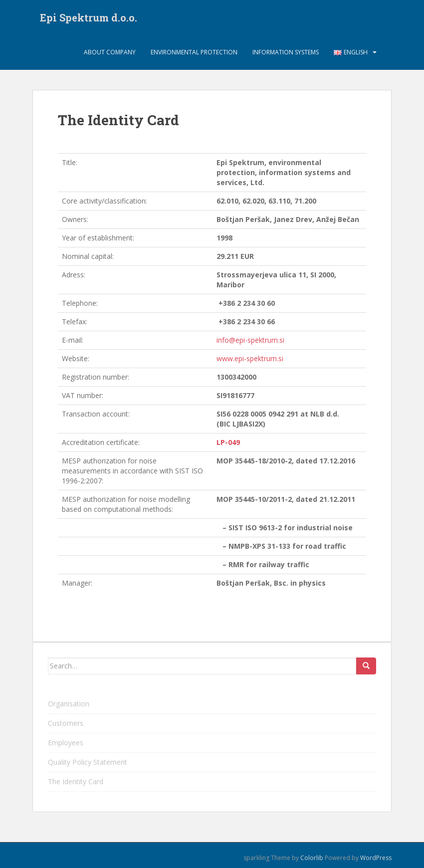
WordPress (376, 858)
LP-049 (228, 442)
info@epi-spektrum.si (250, 340)
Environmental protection (194, 52)
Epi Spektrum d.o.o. (89, 17)
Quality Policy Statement (88, 762)
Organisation (69, 704)
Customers (66, 723)
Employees (66, 743)
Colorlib (312, 858)
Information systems (286, 52)
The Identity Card (76, 781)
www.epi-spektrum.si (250, 358)
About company (110, 52)
